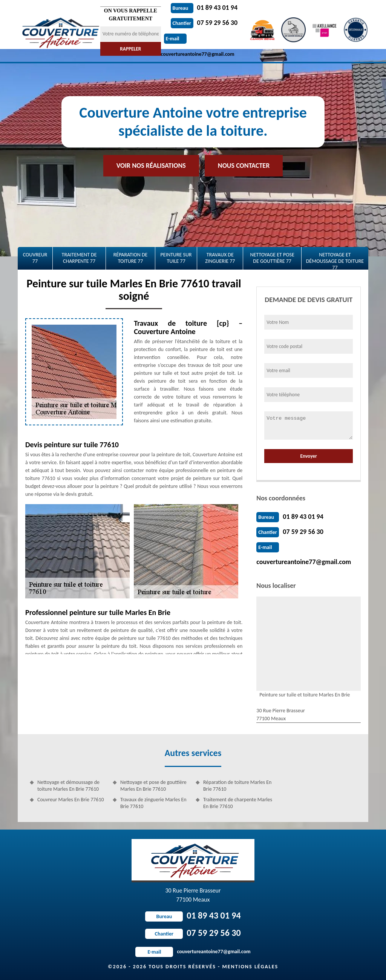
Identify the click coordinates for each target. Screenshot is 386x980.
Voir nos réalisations (151, 166)
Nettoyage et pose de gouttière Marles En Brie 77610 (153, 786)
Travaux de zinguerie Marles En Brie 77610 (153, 803)
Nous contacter (244, 166)
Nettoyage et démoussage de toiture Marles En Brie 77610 (68, 786)
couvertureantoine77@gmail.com (304, 562)
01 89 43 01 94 (204, 8)
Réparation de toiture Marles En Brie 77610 (237, 786)
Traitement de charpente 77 (79, 258)
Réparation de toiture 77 (131, 258)
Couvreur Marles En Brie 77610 (71, 800)
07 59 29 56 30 (204, 23)
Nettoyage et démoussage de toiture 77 (335, 261)
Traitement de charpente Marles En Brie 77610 (238, 803)
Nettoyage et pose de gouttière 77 (272, 258)
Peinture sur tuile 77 (176, 258)
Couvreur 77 (35, 258)
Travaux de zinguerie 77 (220, 258)
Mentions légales (250, 967)
